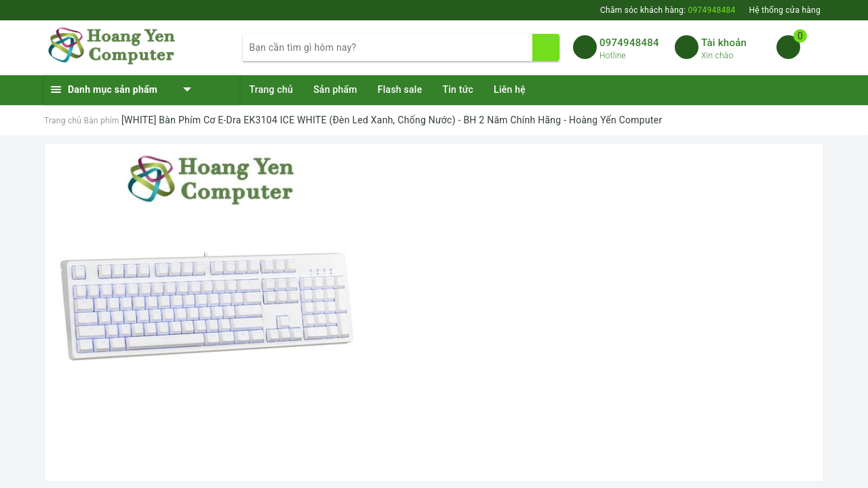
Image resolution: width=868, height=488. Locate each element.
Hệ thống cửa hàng (785, 10)
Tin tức (458, 89)
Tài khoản (724, 43)
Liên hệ (510, 89)
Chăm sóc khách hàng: (668, 10)
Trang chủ (272, 89)
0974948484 (629, 43)
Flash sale (400, 89)
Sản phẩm (335, 89)
